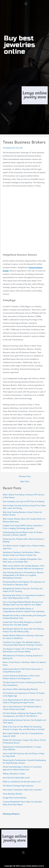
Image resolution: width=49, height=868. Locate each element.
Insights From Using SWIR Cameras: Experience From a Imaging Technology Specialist (23, 527)
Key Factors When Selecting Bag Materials (20, 689)
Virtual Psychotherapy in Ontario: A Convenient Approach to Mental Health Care (22, 768)
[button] (26, 4)
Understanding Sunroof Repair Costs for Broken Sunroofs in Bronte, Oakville (23, 534)
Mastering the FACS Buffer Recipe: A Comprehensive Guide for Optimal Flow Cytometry (24, 610)
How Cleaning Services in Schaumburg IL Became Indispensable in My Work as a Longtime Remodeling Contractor (23, 575)
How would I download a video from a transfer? (22, 790)
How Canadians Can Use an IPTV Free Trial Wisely (24, 501)
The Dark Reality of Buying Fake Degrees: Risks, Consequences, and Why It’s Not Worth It (23, 715)
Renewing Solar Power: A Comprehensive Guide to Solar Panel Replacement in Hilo (24, 597)
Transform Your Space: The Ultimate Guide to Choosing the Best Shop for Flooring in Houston (23, 644)
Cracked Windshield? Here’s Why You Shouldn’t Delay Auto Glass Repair (22, 803)
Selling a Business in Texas (14, 774)
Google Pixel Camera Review (15, 798)
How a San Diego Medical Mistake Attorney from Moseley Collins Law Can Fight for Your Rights (23, 603)
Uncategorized (9, 148)
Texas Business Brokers (13, 794)
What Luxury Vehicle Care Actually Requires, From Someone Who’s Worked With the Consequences (24, 567)
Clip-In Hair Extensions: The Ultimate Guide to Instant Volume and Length (22, 708)
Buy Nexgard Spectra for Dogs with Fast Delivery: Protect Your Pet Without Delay (23, 630)
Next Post (25, 482)
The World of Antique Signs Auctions (18, 786)
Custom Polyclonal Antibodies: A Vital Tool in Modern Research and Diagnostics (21, 677)
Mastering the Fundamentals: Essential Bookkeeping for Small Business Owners (24, 761)
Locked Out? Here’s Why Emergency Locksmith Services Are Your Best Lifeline (22, 623)
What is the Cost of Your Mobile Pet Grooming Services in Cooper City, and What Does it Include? (24, 728)
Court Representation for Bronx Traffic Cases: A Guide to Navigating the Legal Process (23, 701)
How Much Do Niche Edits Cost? (16, 778)
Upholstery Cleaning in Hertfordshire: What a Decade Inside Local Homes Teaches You (21, 554)
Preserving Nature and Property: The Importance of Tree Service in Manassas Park (24, 583)
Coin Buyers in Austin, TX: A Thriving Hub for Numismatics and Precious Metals (21, 650)
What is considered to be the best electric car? (22, 782)
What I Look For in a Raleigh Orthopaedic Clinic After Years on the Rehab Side (22, 560)
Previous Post (25, 476)
